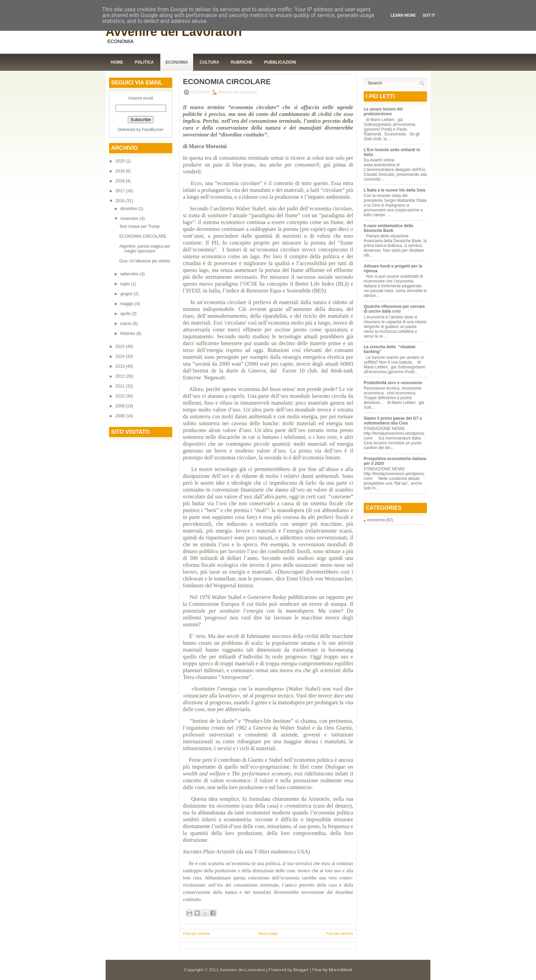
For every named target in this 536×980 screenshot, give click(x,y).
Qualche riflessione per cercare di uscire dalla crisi (394, 309)
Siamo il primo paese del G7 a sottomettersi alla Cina (393, 421)
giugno (127, 294)
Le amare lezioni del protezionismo (383, 112)
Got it (429, 15)
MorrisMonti (340, 970)
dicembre (129, 209)
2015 (121, 347)
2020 (121, 161)
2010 (121, 396)
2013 (121, 366)
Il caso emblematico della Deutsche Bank (388, 228)
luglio (126, 284)
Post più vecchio (339, 933)
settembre (130, 274)
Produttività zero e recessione (393, 383)
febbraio (128, 334)
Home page (268, 933)
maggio (128, 304)
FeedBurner (153, 130)
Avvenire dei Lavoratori (174, 32)
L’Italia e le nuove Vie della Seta (394, 190)
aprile (126, 314)
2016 (121, 201)
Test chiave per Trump (139, 226)
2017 (121, 191)
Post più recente (197, 933)
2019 (121, 171)
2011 (121, 386)
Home (117, 62)
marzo (127, 324)
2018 (121, 181)
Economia (177, 62)
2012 (121, 376)
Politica (144, 62)
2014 (121, 356)
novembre (130, 219)
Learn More (403, 15)
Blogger (301, 970)
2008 (121, 416)
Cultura (209, 62)
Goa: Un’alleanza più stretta (145, 261)
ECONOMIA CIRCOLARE (143, 236)
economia (376, 520)
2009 (121, 406)
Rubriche (242, 62)
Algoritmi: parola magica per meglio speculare (145, 249)
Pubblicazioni (280, 62)
